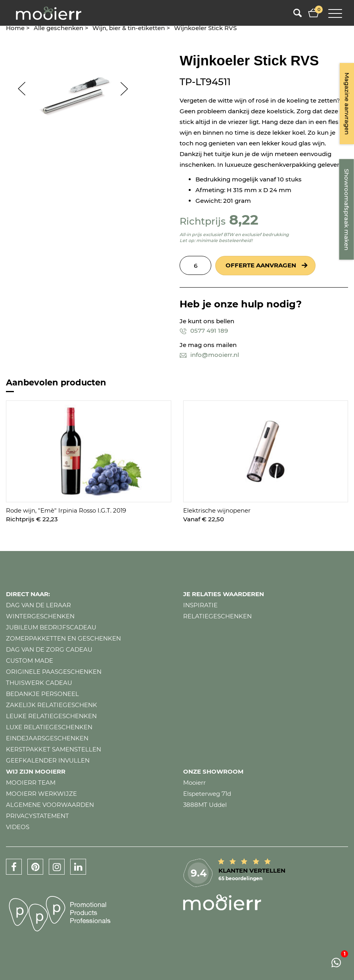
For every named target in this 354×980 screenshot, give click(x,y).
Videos (18, 827)
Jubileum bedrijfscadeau (51, 627)
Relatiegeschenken (217, 616)
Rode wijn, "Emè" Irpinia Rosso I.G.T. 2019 (66, 510)
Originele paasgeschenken (54, 672)
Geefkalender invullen (48, 760)
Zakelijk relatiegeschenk (52, 705)
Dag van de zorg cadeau (49, 649)
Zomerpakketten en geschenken (63, 638)
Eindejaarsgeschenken (47, 738)
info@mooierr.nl (209, 355)
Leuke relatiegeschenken (51, 716)
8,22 (244, 220)
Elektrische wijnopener (217, 510)
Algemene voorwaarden (50, 805)
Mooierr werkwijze (41, 794)
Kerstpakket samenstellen (54, 749)
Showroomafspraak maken (347, 210)
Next (128, 89)
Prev (18, 89)
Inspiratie (200, 605)
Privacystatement (37, 816)
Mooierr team (31, 783)
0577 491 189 (204, 331)
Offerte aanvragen (261, 265)
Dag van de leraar (38, 605)
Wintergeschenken (40, 616)
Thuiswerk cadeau (39, 683)
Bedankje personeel (42, 694)
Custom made (30, 661)
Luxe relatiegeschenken (49, 727)
